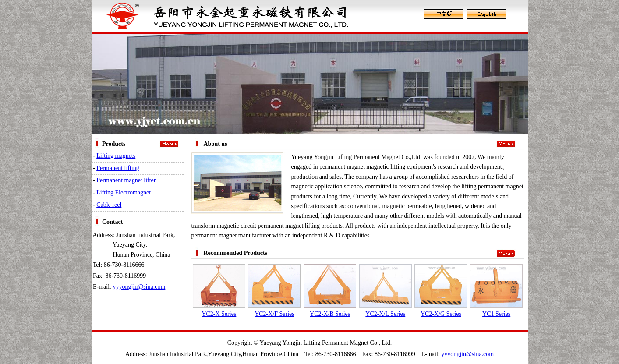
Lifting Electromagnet (124, 193)
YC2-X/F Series (274, 314)
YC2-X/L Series (385, 314)
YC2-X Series (219, 314)
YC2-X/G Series (441, 314)
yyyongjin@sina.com (139, 287)
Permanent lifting (118, 168)
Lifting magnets (116, 156)
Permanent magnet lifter (126, 180)
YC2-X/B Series (330, 314)
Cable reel (109, 205)
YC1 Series (496, 314)
